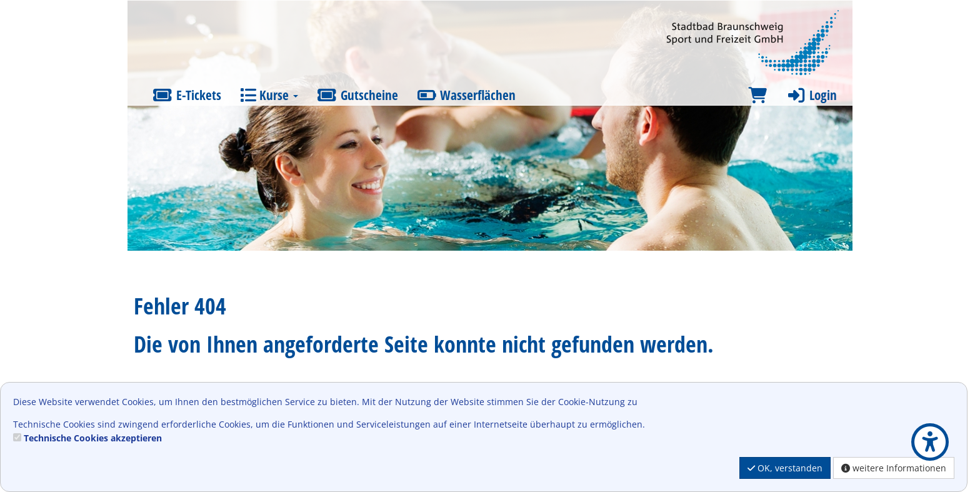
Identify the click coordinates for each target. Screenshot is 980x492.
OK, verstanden (785, 468)
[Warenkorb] (757, 95)
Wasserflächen (467, 95)
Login (811, 95)
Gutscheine (357, 95)
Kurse (269, 95)
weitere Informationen (894, 468)
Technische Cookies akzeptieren (93, 438)
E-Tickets (187, 95)
